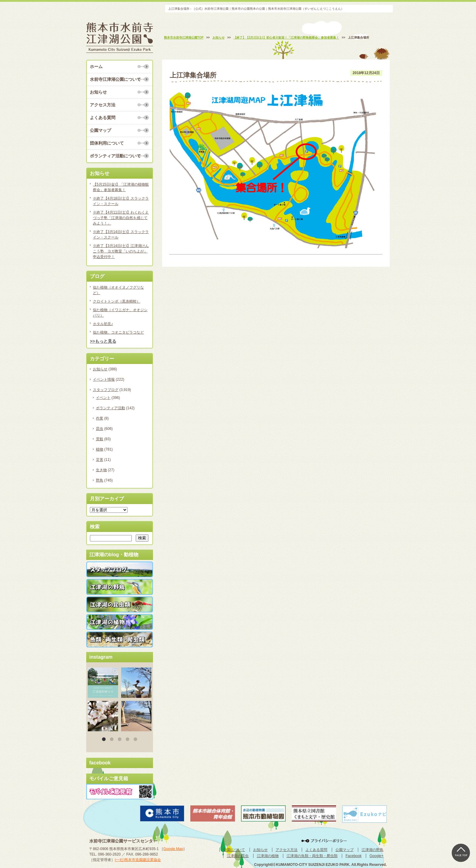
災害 (100, 460)
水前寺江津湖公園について (115, 79)
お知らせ (98, 92)
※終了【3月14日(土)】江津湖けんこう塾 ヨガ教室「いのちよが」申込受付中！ (121, 251)
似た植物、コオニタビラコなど (118, 332)
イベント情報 (104, 379)
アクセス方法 (103, 105)
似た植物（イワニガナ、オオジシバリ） (120, 313)
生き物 (101, 470)
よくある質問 (103, 118)
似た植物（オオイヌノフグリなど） (118, 290)
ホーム (96, 67)
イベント (103, 398)
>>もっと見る (103, 341)
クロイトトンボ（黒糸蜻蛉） (117, 301)
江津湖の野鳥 (372, 850)
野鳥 (100, 480)
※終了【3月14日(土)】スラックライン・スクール (121, 235)
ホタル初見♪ (103, 324)
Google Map (173, 849)
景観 (100, 439)
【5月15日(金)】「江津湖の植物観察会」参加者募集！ (121, 187)
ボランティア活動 (110, 408)
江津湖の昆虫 (238, 856)
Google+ (376, 856)
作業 (100, 418)
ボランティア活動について (115, 156)
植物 (100, 449)
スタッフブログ (106, 390)
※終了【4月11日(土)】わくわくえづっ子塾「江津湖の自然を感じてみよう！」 (121, 218)
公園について (234, 850)
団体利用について (107, 143)
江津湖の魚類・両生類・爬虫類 (312, 856)
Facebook (354, 856)
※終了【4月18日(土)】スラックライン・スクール (121, 201)
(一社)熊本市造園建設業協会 (138, 860)
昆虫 (100, 429)
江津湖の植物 (268, 856)
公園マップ (100, 130)
